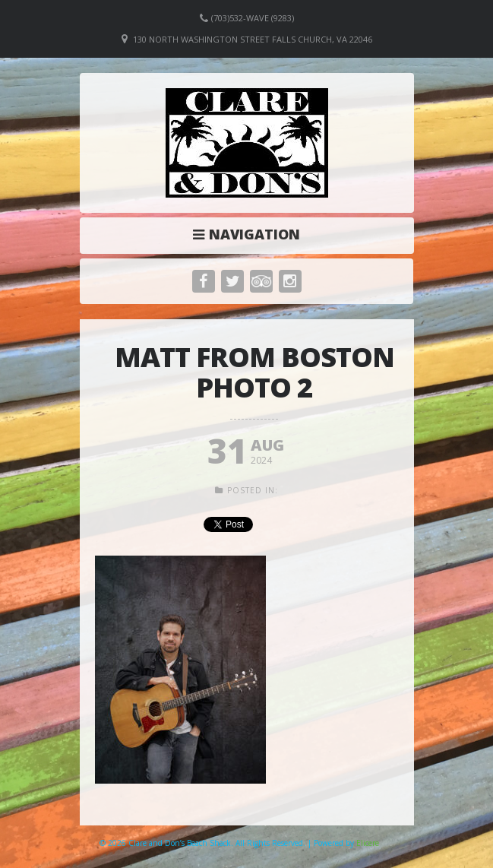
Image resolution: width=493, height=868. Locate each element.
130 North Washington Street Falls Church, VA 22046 (253, 39)
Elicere (368, 843)
